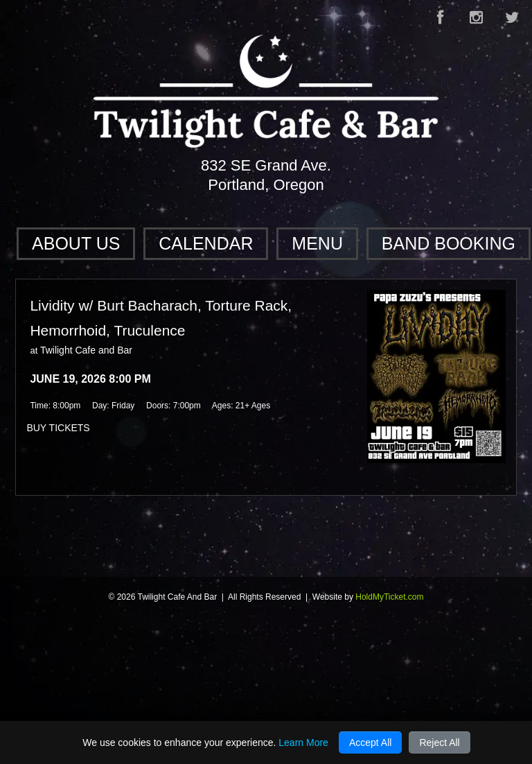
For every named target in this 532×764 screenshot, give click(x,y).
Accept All (370, 743)
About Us (76, 243)
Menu (317, 243)
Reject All (439, 743)
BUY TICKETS (58, 428)
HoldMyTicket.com (389, 597)
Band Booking (449, 243)
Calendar (206, 243)
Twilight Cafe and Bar (86, 350)
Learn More (303, 743)
